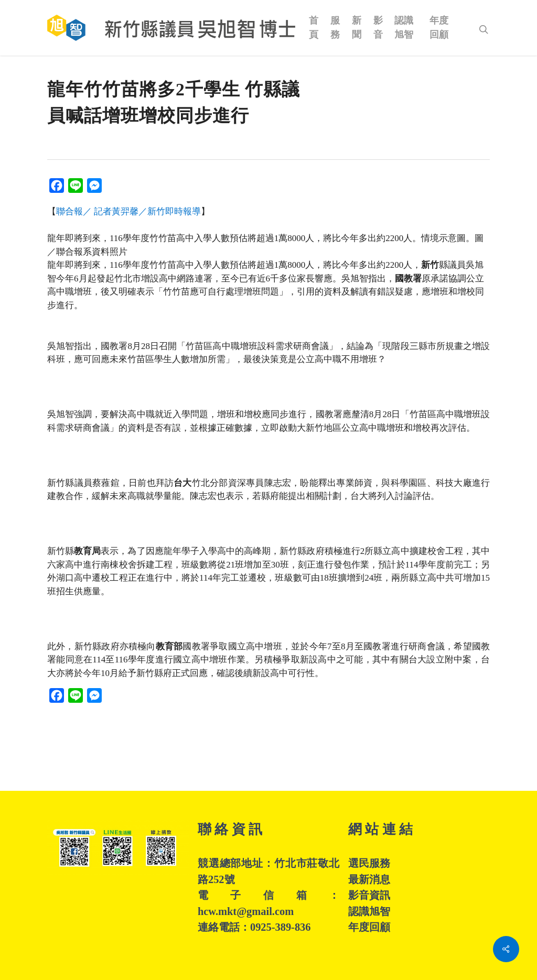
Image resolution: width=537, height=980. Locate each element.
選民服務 (369, 863)
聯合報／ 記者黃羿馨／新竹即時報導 (128, 211)
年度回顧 (369, 927)
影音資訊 (369, 895)
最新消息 (369, 879)
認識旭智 (369, 911)
